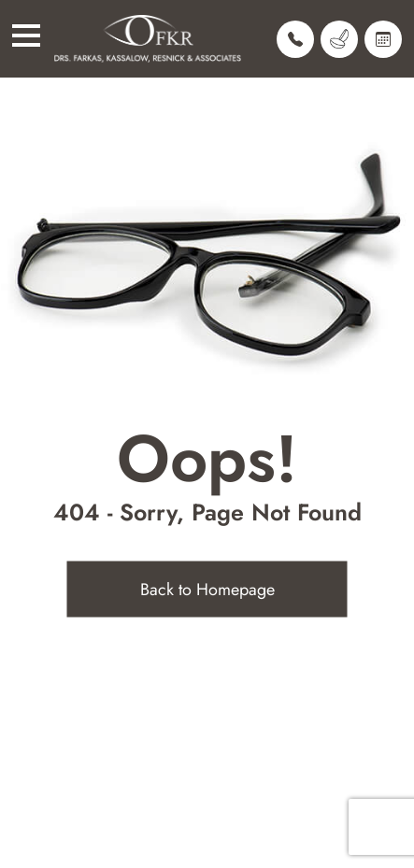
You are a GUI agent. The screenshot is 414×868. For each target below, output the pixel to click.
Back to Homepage (207, 590)
